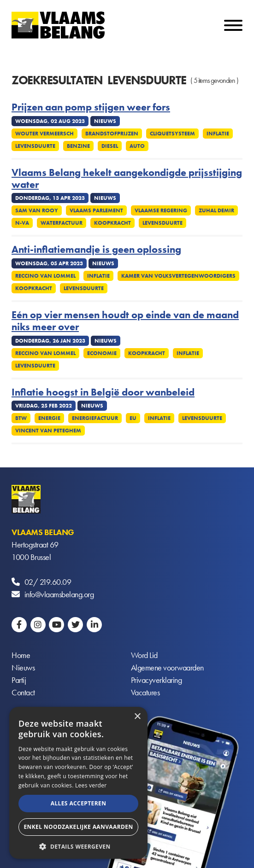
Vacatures (145, 692)
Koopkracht (112, 223)
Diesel (110, 146)
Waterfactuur (62, 223)
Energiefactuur (95, 418)
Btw (21, 418)
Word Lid (144, 655)
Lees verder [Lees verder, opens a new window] (91, 785)
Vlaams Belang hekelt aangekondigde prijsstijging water (127, 179)
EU (133, 418)
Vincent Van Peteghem (48, 431)
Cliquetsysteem (172, 134)
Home (21, 655)
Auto (137, 146)
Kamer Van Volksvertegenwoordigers (178, 276)
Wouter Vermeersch (44, 134)
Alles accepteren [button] (79, 803)
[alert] (78, 783)
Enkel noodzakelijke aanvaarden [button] (78, 827)
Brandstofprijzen (112, 134)
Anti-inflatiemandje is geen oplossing (96, 250)
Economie (102, 353)
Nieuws (23, 667)
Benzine (78, 146)
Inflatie (218, 134)
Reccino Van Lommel (45, 276)
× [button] (137, 717)
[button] (78, 846)
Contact (23, 692)
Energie (49, 418)
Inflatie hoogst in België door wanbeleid (103, 392)
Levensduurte (35, 146)
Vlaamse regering (161, 210)
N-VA (22, 223)
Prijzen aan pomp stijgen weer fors (91, 107)
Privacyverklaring (157, 680)
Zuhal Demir (216, 210)
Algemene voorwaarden (167, 667)
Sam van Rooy (37, 210)
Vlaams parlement (96, 210)
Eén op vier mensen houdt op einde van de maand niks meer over (125, 321)
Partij (19, 680)
